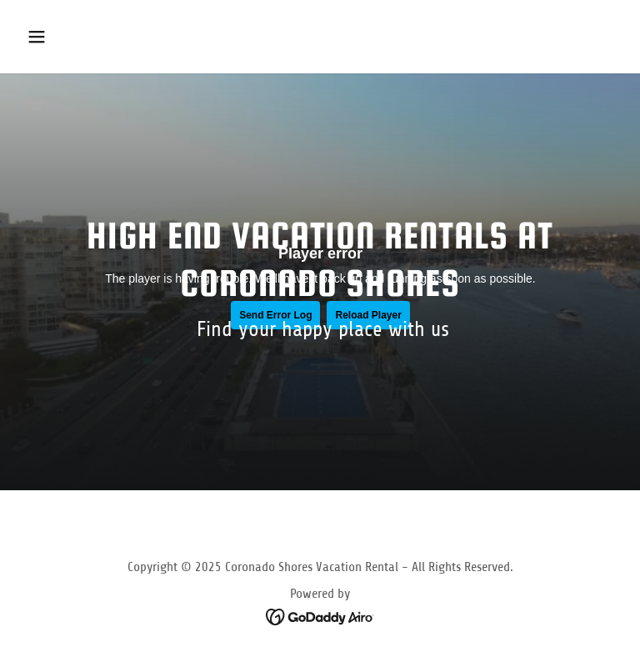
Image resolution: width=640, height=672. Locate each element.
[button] (89, 37)
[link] (320, 615)
